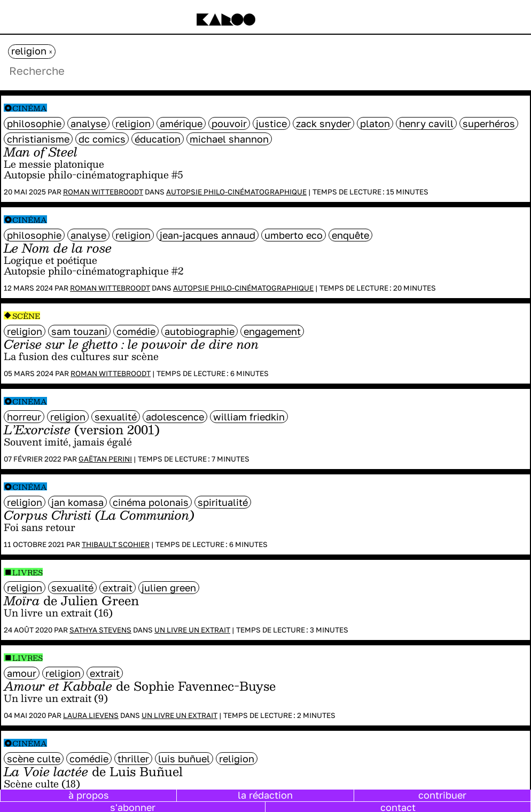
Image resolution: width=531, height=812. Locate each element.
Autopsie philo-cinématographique (236, 192)
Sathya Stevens (100, 630)
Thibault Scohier (116, 544)
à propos (89, 795)
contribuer (442, 795)
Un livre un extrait (192, 630)
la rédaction (265, 795)
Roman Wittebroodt (103, 192)
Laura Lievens (91, 715)
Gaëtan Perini (105, 459)
